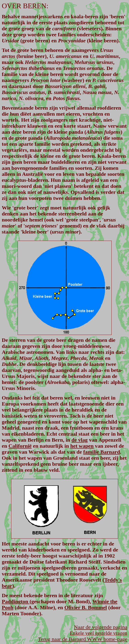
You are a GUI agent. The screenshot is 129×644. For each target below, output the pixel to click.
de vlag (80, 440)
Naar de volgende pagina (101, 627)
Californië (20, 446)
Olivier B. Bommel (86, 607)
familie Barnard (102, 452)
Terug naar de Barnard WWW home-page (83, 639)
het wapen (82, 446)
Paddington (16, 601)
